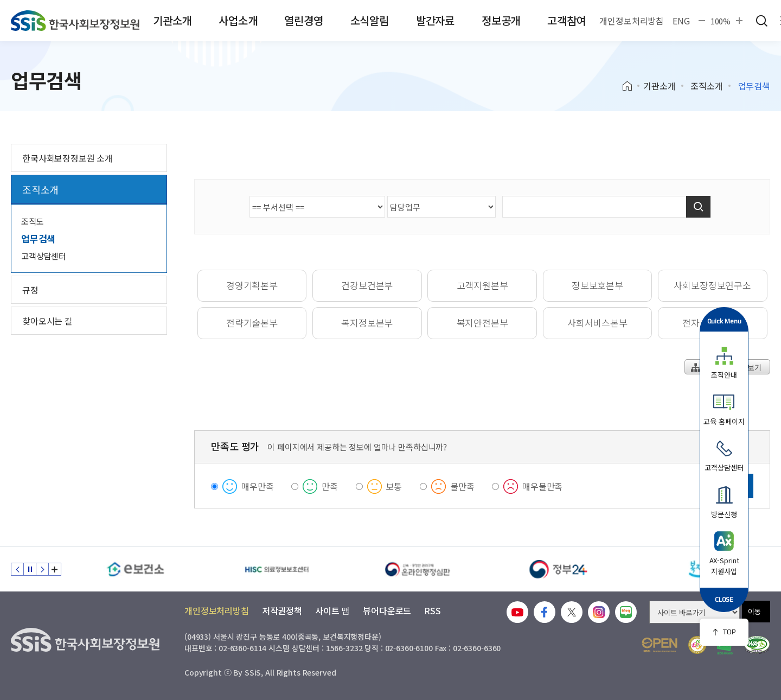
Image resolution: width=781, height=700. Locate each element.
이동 (754, 611)
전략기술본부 (252, 323)
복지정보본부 (367, 323)
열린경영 (303, 20)
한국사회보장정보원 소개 (68, 158)
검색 (761, 21)
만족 (330, 486)
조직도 (33, 221)
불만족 (462, 486)
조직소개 (706, 86)
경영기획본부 (252, 285)
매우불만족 (542, 486)
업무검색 (38, 238)
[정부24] (559, 569)
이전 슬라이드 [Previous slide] (17, 569)
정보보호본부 (597, 285)
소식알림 (370, 20)
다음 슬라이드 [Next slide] (42, 569)
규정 (30, 290)
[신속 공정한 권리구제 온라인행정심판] (418, 569)
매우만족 (257, 486)
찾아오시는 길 (47, 321)
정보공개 (501, 20)
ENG (681, 21)
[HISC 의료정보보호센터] (277, 569)
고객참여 (566, 20)
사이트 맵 (332, 610)
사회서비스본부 (597, 323)
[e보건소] (136, 569)
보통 (394, 486)
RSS (433, 610)
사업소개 (238, 20)
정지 (30, 569)
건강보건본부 (367, 285)
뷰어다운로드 (387, 610)
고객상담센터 (44, 256)
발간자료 (435, 20)
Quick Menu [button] (724, 321)
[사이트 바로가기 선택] (694, 612)
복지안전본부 (482, 323)
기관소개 (172, 20)
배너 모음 (55, 569)
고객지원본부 (482, 285)
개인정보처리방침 (632, 21)
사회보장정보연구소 (712, 285)
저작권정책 (282, 610)
